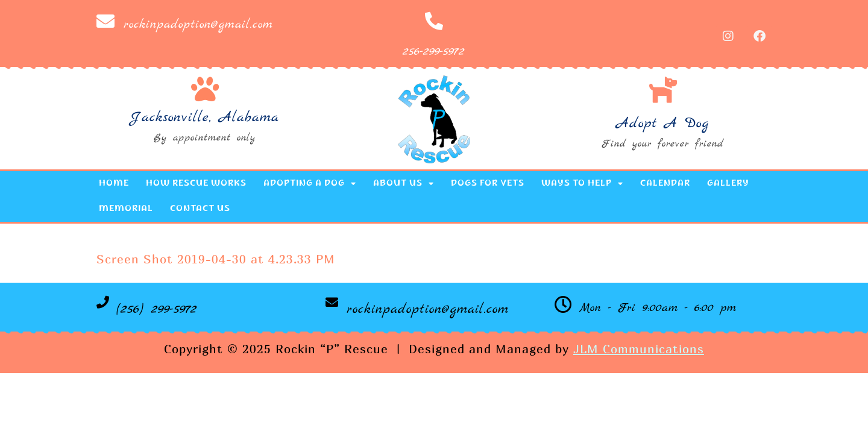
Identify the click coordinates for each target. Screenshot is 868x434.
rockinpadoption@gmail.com (198, 24)
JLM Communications (639, 349)
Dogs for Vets (488, 184)
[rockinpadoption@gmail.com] (105, 21)
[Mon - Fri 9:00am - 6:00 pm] (563, 305)
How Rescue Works (196, 184)
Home (114, 184)
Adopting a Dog (310, 184)
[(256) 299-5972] (103, 302)
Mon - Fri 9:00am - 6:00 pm (658, 308)
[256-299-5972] (434, 21)
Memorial (126, 209)
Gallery (728, 184)
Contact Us (200, 209)
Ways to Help (582, 184)
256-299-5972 (434, 52)
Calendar (665, 184)
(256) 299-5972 (157, 309)
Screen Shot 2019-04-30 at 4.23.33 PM (216, 259)
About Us (404, 184)
